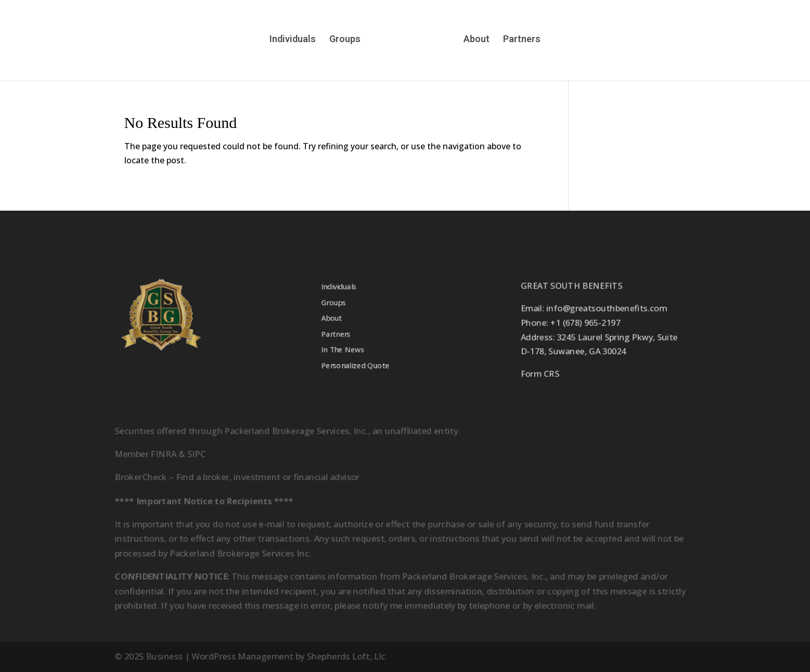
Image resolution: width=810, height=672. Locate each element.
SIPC (194, 453)
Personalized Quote (355, 367)
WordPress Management (241, 657)
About (477, 40)
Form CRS (542, 375)
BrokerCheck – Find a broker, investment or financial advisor (235, 477)
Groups (344, 40)
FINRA (161, 453)
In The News (342, 351)
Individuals (292, 40)
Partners (522, 40)
